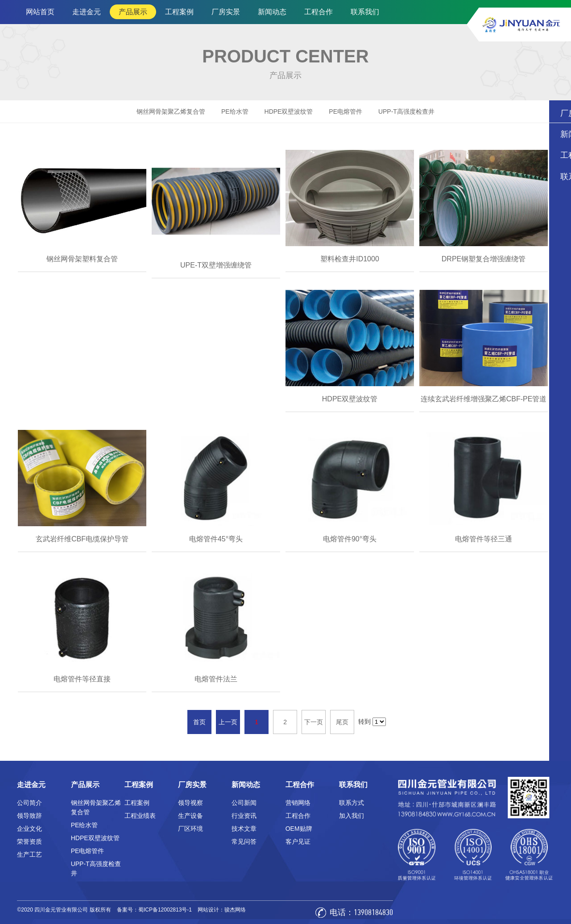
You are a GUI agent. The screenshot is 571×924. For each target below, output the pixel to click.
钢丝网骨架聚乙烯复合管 (171, 111)
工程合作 (319, 12)
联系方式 (352, 803)
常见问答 (244, 841)
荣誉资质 (29, 841)
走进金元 (87, 12)
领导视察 (190, 803)
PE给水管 (235, 111)
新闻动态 (272, 12)
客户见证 (298, 841)
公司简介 (29, 803)
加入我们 (352, 816)
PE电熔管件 (345, 111)
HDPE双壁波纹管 (289, 111)
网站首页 (40, 12)
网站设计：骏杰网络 (222, 910)
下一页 (314, 722)
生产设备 (190, 816)
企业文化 (29, 829)
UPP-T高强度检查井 (406, 111)
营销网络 (298, 803)
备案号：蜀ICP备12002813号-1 (154, 910)
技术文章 (244, 829)
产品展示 (133, 12)
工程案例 (179, 12)
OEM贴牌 (299, 829)
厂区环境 (190, 829)
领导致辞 (29, 816)
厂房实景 (226, 12)
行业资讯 (244, 816)
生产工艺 (29, 854)
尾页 (342, 722)
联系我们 (365, 12)
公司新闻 (244, 803)
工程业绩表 (140, 816)
